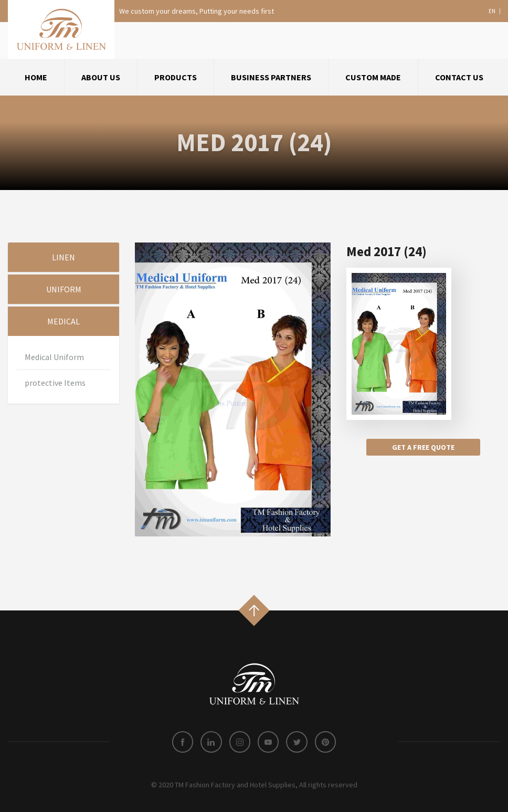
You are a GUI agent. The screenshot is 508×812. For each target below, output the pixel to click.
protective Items (55, 383)
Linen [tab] (63, 257)
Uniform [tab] (64, 289)
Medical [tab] (63, 321)
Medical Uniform (54, 357)
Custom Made (373, 77)
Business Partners (271, 77)
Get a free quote (423, 447)
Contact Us (459, 77)
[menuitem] (36, 77)
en (492, 11)
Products (176, 77)
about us (101, 77)
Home (36, 77)
